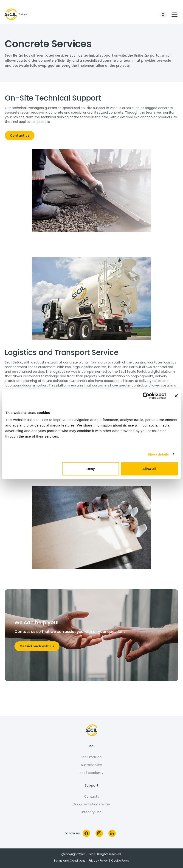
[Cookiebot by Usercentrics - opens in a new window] (146, 396)
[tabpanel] (91, 118)
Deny (91, 469)
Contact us (20, 136)
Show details (158, 454)
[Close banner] (176, 396)
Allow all (149, 469)
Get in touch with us (37, 646)
